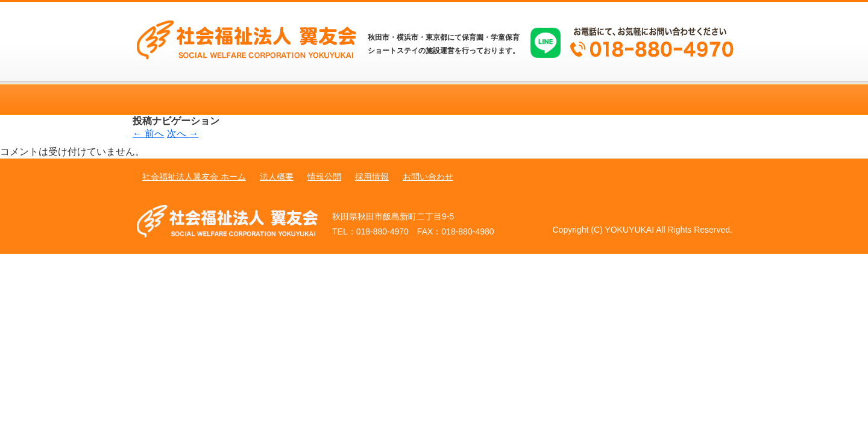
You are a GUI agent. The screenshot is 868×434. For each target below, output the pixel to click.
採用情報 (372, 177)
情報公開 (324, 177)
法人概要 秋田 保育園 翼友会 (313, 100)
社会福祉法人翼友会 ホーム (194, 177)
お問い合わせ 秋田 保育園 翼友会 (675, 100)
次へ (183, 134)
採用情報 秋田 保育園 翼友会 (555, 100)
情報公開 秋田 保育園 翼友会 (434, 100)
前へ (148, 134)
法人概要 (277, 177)
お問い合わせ (428, 177)
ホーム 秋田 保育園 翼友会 (193, 100)
